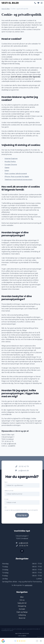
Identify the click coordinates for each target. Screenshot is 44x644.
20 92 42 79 (22, 466)
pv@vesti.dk (22, 471)
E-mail (6, 499)
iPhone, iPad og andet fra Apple (17, 177)
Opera (7, 168)
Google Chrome (11, 165)
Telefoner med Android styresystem (18, 180)
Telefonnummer (9, 491)
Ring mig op (22, 515)
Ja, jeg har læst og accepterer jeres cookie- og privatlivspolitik (21, 510)
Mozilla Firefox (10, 162)
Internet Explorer (11, 159)
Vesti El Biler (6, 9)
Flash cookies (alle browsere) (16, 174)
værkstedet (28, 585)
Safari (7, 171)
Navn (6, 482)
